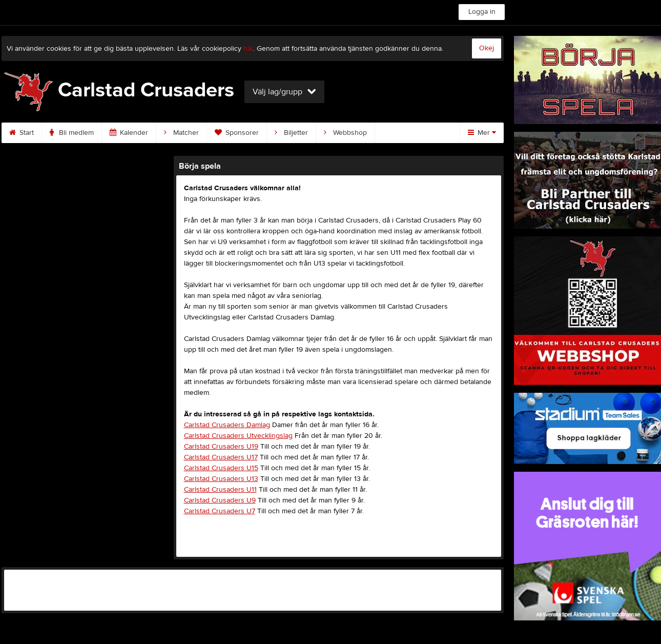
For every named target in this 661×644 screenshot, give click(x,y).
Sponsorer (237, 133)
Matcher (181, 133)
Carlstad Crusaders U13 (221, 479)
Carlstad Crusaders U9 (220, 500)
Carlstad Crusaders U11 (220, 490)
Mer (482, 133)
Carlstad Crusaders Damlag (227, 425)
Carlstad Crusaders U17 (221, 457)
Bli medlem (72, 133)
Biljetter (291, 133)
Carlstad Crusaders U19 (221, 447)
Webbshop (345, 133)
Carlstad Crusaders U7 (220, 511)
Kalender (129, 133)
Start (22, 133)
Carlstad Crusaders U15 (221, 468)
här (248, 49)
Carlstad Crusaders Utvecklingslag (238, 436)
